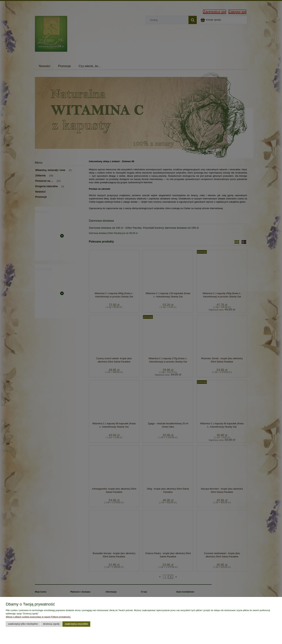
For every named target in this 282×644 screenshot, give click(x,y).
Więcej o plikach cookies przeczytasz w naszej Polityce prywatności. (38, 617)
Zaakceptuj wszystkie (76, 624)
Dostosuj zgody (51, 624)
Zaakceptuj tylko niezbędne (23, 624)
